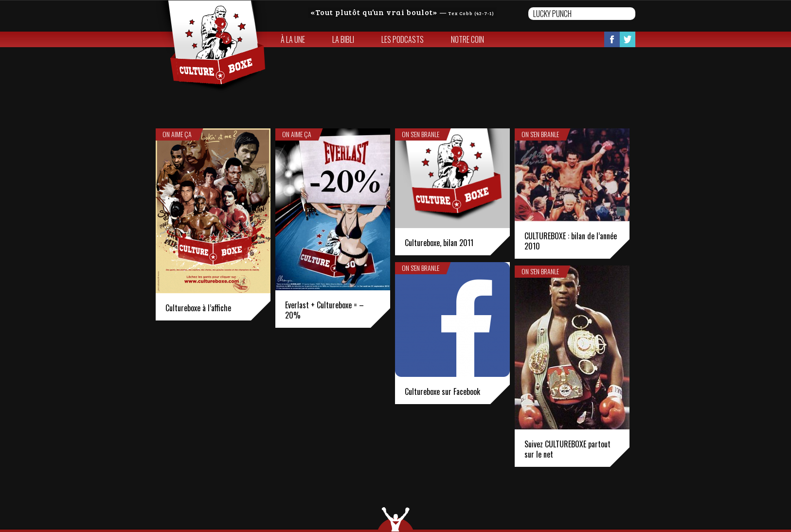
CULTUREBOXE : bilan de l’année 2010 (571, 241)
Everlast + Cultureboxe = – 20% (324, 310)
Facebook (612, 39)
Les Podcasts (403, 39)
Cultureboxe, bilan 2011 (439, 243)
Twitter (628, 39)
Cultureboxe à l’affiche (198, 308)
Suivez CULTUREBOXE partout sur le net (567, 449)
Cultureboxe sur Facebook (442, 391)
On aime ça (177, 134)
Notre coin (467, 39)
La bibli (343, 39)
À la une (293, 39)
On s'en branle (421, 134)
